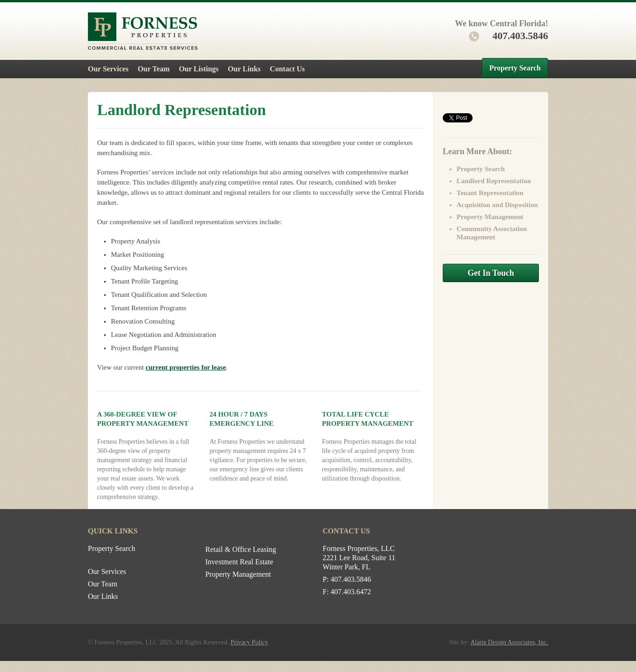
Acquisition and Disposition (497, 205)
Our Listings (199, 69)
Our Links (244, 69)
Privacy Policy (249, 642)
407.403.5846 (509, 36)
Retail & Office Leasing (241, 549)
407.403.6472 (351, 592)
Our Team (154, 69)
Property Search (515, 68)
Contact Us (287, 69)
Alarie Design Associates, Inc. (509, 642)
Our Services (108, 69)
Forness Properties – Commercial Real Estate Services (143, 31)
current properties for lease (186, 367)
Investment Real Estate (239, 562)
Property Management (490, 217)
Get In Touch (491, 273)
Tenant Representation (490, 193)
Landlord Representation (494, 181)
